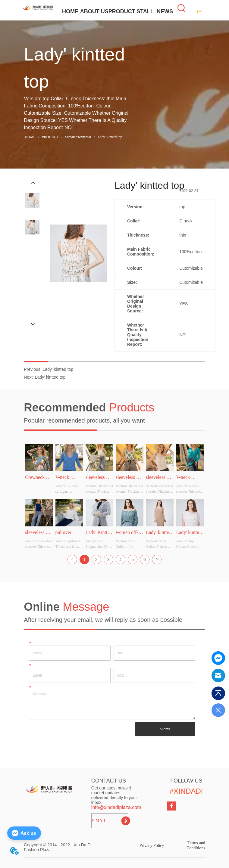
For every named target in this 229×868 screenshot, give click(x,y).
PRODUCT (122, 11)
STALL (145, 11)
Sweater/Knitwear (78, 137)
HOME (70, 11)
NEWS (165, 11)
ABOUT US (94, 11)
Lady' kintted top (109, 137)
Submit (165, 729)
